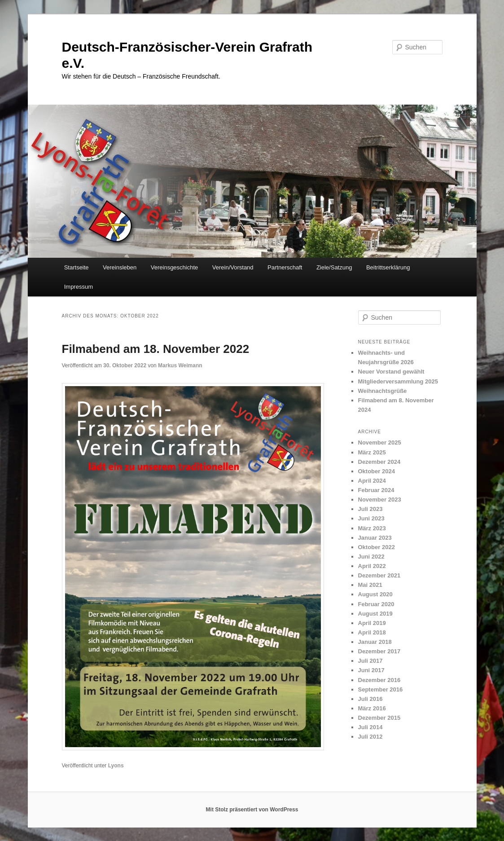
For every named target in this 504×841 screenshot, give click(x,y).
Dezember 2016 (379, 680)
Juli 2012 (370, 737)
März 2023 (372, 528)
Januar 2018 (375, 642)
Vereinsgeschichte (175, 267)
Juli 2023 (370, 509)
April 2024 (372, 481)
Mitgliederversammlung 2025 (398, 381)
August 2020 (375, 594)
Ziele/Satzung (334, 267)
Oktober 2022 (377, 547)
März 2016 (372, 708)
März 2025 (372, 452)
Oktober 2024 (377, 471)
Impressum (79, 287)
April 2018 (372, 632)
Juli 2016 (370, 699)
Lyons (116, 766)
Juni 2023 (371, 518)
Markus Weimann (180, 365)
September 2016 (381, 689)
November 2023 (380, 500)
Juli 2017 (370, 661)
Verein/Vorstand (233, 267)
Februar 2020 (376, 604)
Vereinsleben (120, 267)
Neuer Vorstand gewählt (391, 372)
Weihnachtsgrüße (383, 391)
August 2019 (375, 614)
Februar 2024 (376, 490)
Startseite (77, 267)
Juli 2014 (370, 727)
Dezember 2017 (379, 651)
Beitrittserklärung (388, 267)
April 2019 (372, 623)
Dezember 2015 (379, 718)
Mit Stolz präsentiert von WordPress (252, 810)
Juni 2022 (371, 557)
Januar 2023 (375, 538)
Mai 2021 (370, 585)
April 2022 (372, 566)
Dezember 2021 (379, 575)
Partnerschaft (285, 267)
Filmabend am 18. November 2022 (156, 349)
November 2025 (380, 443)
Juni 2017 (371, 670)
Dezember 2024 (379, 462)
